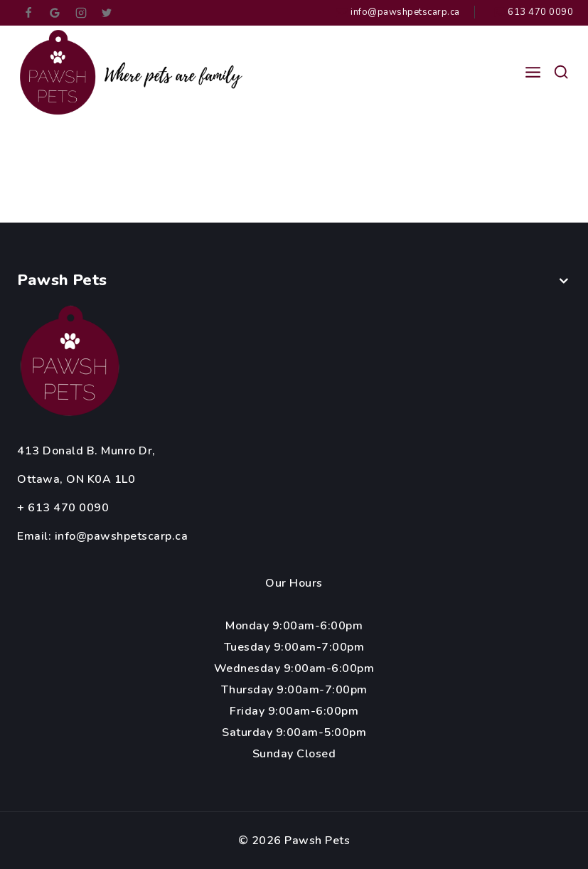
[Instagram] (81, 13)
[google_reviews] (55, 13)
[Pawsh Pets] (134, 73)
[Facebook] (28, 13)
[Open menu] (533, 73)
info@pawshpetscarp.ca (122, 536)
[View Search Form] (561, 73)
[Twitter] (107, 13)
